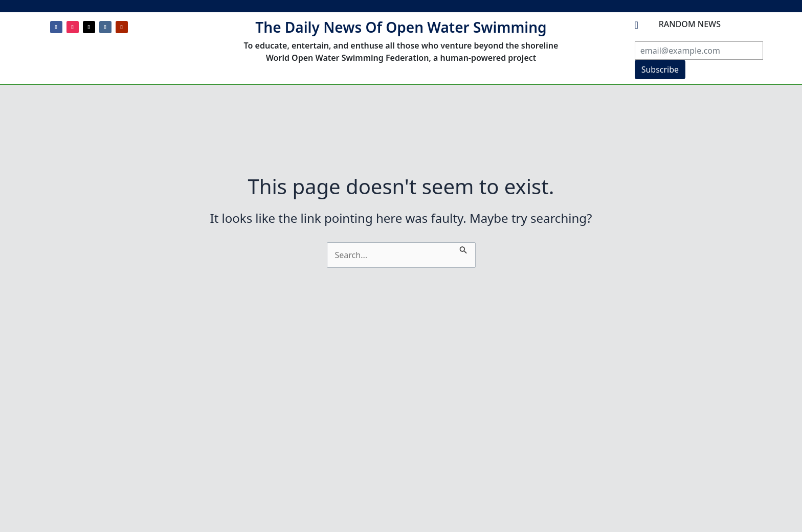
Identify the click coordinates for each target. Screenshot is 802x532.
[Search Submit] (463, 248)
